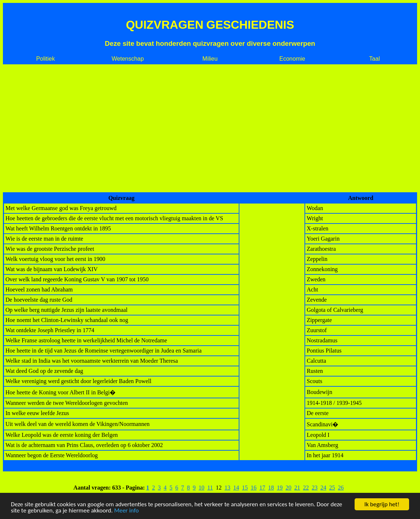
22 (306, 488)
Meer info (126, 511)
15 (245, 488)
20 (288, 488)
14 (236, 488)
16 (254, 488)
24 (323, 488)
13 (227, 488)
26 (341, 488)
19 (280, 488)
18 (271, 488)
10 (202, 488)
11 (210, 488)
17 (262, 488)
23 (315, 488)
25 (332, 488)
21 (297, 488)
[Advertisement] (210, 128)
